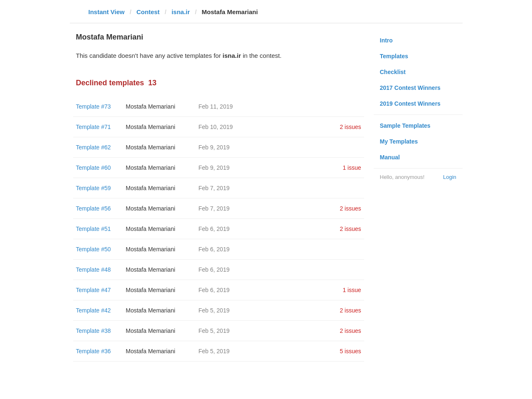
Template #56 (94, 208)
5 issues (350, 351)
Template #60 (94, 168)
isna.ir (181, 12)
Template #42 (94, 310)
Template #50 (94, 249)
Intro (386, 40)
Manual (390, 157)
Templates (394, 56)
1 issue (352, 168)
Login (450, 177)
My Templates (399, 141)
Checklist (393, 72)
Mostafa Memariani (151, 107)
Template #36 (94, 351)
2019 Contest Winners (410, 104)
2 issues (350, 127)
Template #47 (94, 290)
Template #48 (94, 270)
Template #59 (94, 188)
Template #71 (94, 127)
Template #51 (94, 229)
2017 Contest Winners (410, 88)
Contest (148, 12)
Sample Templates (405, 126)
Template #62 (94, 147)
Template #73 (94, 107)
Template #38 (94, 331)
